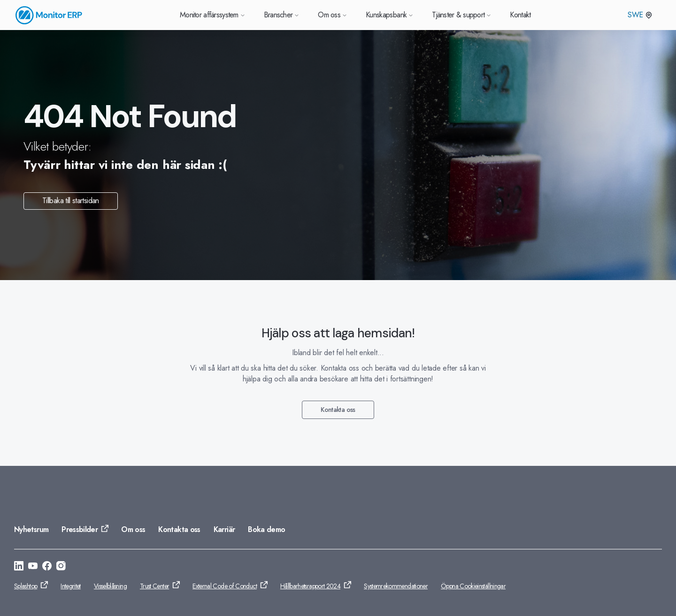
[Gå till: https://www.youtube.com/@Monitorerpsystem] (33, 567)
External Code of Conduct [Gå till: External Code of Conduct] (225, 586)
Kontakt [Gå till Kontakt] (520, 15)
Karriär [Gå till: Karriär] (224, 529)
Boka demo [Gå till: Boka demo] (266, 529)
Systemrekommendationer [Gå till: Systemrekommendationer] (396, 586)
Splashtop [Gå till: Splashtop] (26, 586)
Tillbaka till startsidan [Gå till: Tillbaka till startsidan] (71, 201)
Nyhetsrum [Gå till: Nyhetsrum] (31, 529)
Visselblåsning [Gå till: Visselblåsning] (110, 586)
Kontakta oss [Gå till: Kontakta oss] (338, 410)
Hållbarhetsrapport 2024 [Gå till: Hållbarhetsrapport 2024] (310, 586)
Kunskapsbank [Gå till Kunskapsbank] (389, 15)
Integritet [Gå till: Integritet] (71, 586)
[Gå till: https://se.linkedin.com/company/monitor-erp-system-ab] (19, 567)
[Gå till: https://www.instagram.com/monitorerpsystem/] (61, 567)
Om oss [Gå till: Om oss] (133, 529)
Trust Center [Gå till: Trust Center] (154, 586)
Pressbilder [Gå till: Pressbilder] (80, 529)
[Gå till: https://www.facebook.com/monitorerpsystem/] (47, 567)
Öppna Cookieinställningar (473, 586)
